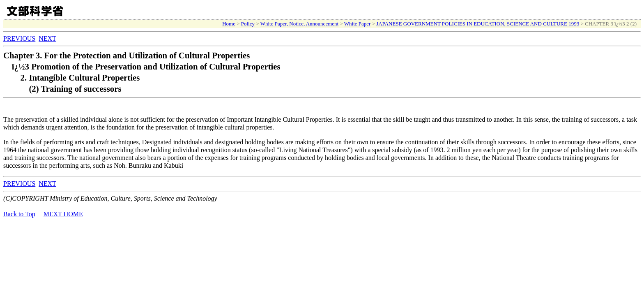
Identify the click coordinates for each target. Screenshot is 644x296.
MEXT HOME (63, 214)
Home (229, 24)
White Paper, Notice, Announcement (299, 24)
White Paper (358, 24)
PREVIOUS (19, 38)
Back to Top (19, 214)
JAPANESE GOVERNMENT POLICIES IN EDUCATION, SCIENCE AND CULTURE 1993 (478, 24)
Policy (248, 24)
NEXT (47, 38)
